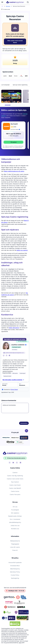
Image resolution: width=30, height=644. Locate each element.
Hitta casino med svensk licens (15, 42)
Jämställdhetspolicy (15, 522)
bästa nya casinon (22, 250)
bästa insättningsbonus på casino (14, 171)
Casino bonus (15, 491)
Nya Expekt (14, 124)
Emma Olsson (14, 389)
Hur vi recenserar (15, 519)
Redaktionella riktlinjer (15, 516)
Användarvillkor (15, 566)
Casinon (15, 473)
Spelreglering (15, 578)
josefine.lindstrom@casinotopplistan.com (15, 353)
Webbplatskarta (15, 541)
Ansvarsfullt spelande (15, 562)
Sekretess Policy (15, 572)
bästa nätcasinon (14, 328)
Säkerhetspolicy (15, 569)
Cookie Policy (15, 575)
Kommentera (24, 423)
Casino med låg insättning (15, 476)
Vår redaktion (15, 513)
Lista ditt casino (15, 547)
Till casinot (13, 142)
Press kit (15, 550)
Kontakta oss (15, 529)
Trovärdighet (15, 510)
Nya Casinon (15, 482)
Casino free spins (15, 494)
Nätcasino (8, 6)
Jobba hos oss (15, 525)
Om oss (15, 507)
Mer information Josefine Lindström (13, 380)
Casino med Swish (15, 485)
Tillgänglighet (15, 544)
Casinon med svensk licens (15, 479)
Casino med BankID (15, 488)
